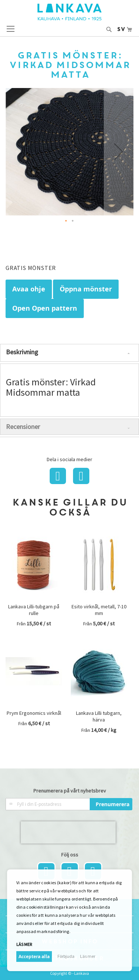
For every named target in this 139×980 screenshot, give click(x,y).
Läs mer (24, 944)
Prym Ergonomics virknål (34, 713)
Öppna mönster (86, 289)
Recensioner (23, 427)
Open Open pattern (45, 308)
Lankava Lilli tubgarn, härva (99, 716)
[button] (119, 152)
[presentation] (68, 832)
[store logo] (69, 12)
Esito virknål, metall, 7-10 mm (99, 610)
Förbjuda (66, 956)
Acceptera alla (34, 957)
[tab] (69, 353)
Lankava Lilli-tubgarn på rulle (34, 610)
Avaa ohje (29, 289)
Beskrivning (22, 352)
